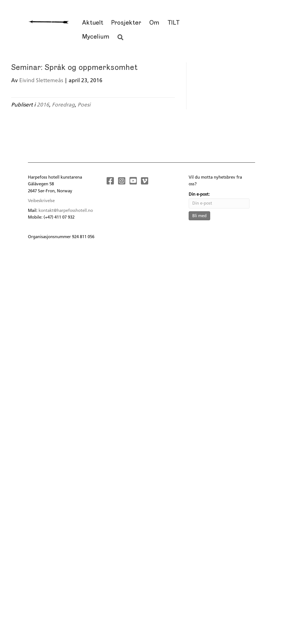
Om (154, 23)
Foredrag (63, 105)
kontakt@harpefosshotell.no (66, 210)
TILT (174, 23)
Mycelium (96, 37)
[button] (122, 38)
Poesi (84, 105)
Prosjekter (126, 23)
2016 (43, 105)
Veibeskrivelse (41, 201)
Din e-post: (199, 194)
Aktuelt (92, 23)
